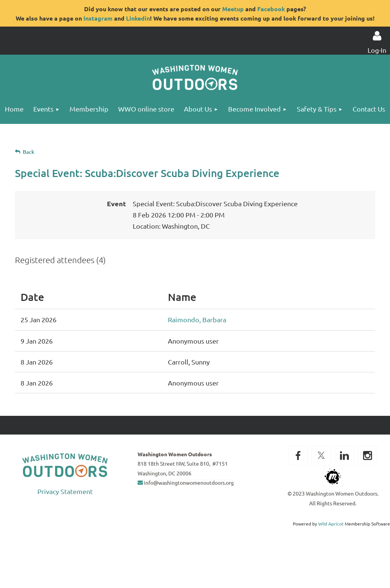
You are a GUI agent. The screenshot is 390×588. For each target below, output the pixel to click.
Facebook (271, 9)
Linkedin (138, 18)
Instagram (98, 18)
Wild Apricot (331, 524)
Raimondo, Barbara (197, 319)
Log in (377, 36)
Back (29, 152)
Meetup (233, 9)
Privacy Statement (65, 491)
